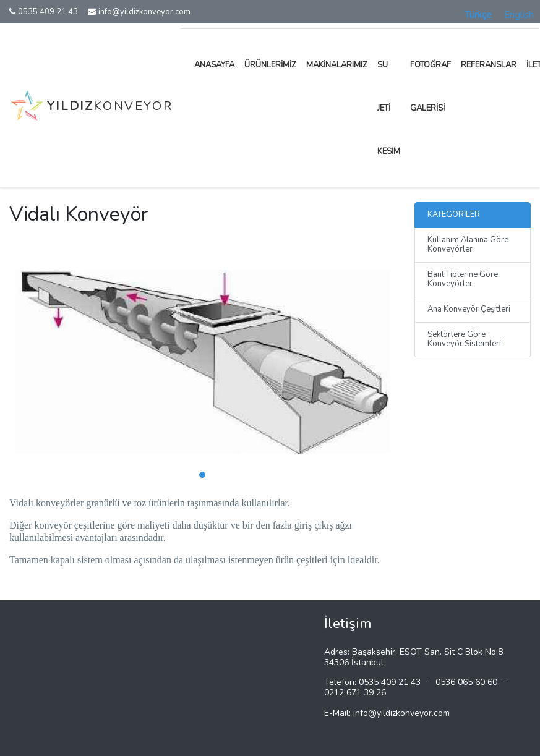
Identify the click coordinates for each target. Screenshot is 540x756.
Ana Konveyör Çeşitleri (469, 309)
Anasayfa (214, 65)
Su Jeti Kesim (389, 108)
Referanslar (489, 65)
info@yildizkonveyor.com (139, 12)
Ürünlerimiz (270, 65)
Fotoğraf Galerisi (431, 87)
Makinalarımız (337, 65)
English (519, 15)
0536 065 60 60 (466, 682)
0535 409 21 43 (44, 12)
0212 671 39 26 (355, 693)
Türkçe (478, 15)
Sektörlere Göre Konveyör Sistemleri (464, 339)
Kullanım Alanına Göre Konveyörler (468, 245)
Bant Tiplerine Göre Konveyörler (463, 279)
